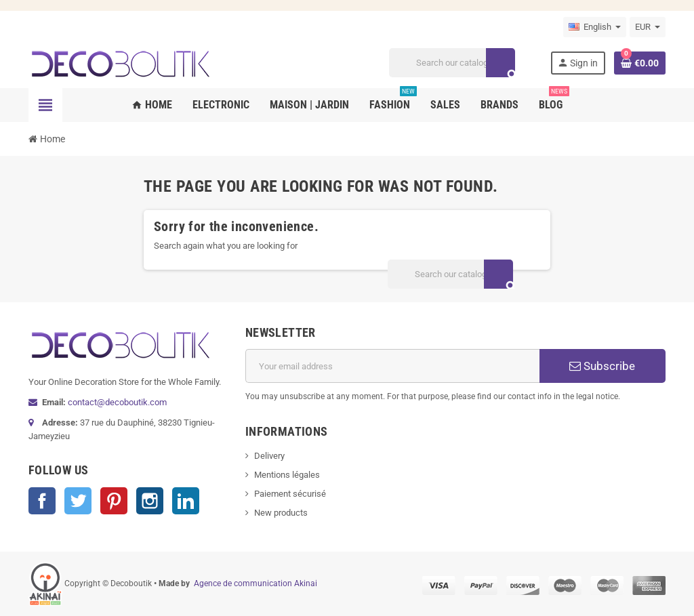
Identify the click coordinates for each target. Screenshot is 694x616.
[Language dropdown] (595, 27)
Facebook (42, 501)
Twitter (78, 501)
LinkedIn (186, 501)
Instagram (150, 501)
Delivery (269, 456)
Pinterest (114, 501)
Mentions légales (287, 475)
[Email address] (392, 366)
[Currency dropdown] (648, 27)
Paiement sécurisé (290, 494)
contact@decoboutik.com (117, 402)
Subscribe (602, 366)
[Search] (452, 63)
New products (281, 513)
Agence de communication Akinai (256, 583)
